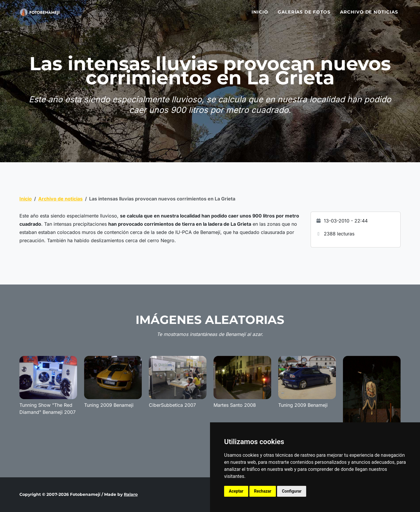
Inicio (260, 15)
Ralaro (131, 494)
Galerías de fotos (304, 15)
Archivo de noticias (369, 15)
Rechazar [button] (263, 491)
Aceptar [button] (236, 491)
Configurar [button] (292, 491)
